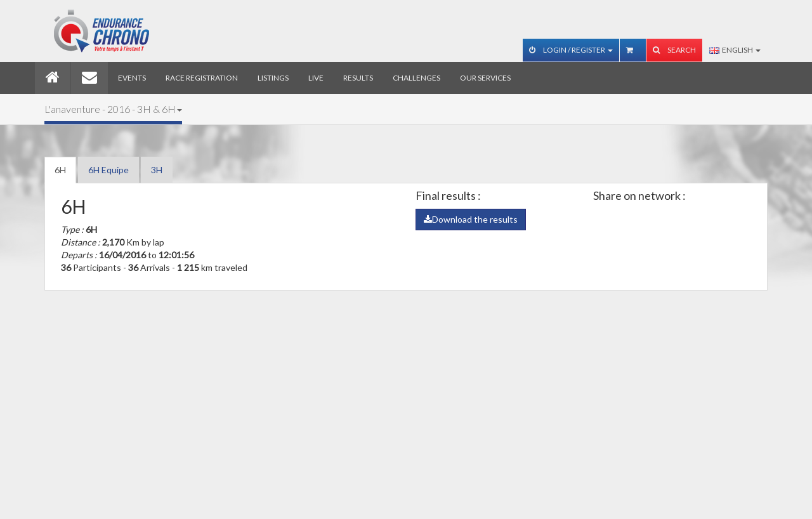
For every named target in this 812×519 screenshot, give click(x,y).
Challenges (416, 78)
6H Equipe (108, 170)
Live (316, 78)
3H (157, 170)
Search (674, 50)
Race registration (202, 78)
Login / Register (571, 50)
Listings (273, 78)
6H (60, 170)
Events (132, 78)
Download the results (471, 219)
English (735, 50)
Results (358, 78)
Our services (485, 78)
